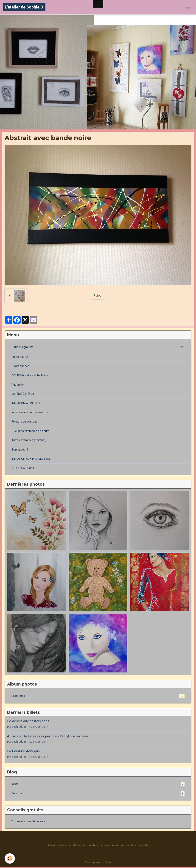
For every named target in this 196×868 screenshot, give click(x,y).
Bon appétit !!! (20, 450)
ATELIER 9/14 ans (23, 468)
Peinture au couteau (24, 422)
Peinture (98, 793)
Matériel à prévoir (23, 394)
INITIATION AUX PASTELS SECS (31, 459)
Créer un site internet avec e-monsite (72, 845)
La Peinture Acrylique (24, 751)
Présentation (20, 357)
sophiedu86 (19, 727)
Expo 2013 (98, 696)
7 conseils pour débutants (28, 821)
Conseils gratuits (22, 347)
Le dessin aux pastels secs (28, 721)
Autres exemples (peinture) (29, 440)
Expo (98, 784)
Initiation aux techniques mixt (30, 412)
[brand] (24, 7)
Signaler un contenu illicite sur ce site (124, 845)
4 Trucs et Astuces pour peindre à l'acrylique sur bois (48, 736)
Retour (98, 296)
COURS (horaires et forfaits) (30, 375)
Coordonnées (20, 366)
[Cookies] (10, 858)
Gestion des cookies (98, 862)
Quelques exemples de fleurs (30, 431)
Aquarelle (18, 385)
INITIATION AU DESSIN (26, 403)
